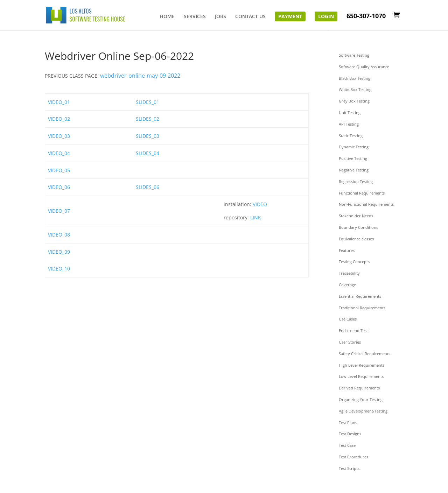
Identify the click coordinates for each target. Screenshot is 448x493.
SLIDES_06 (148, 187)
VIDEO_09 (59, 252)
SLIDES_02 (148, 119)
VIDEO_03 (59, 136)
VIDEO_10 (59, 269)
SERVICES (195, 17)
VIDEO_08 (59, 235)
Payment (290, 16)
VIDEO (260, 204)
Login (326, 16)
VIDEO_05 (59, 170)
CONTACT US (250, 17)
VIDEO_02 (59, 119)
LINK (256, 217)
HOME (167, 17)
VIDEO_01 (59, 102)
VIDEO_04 (59, 153)
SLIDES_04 (148, 153)
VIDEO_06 (59, 187)
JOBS (220, 17)
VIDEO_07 (59, 211)
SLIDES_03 (148, 136)
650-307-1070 (366, 17)
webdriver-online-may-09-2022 (140, 76)
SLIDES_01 (148, 102)
